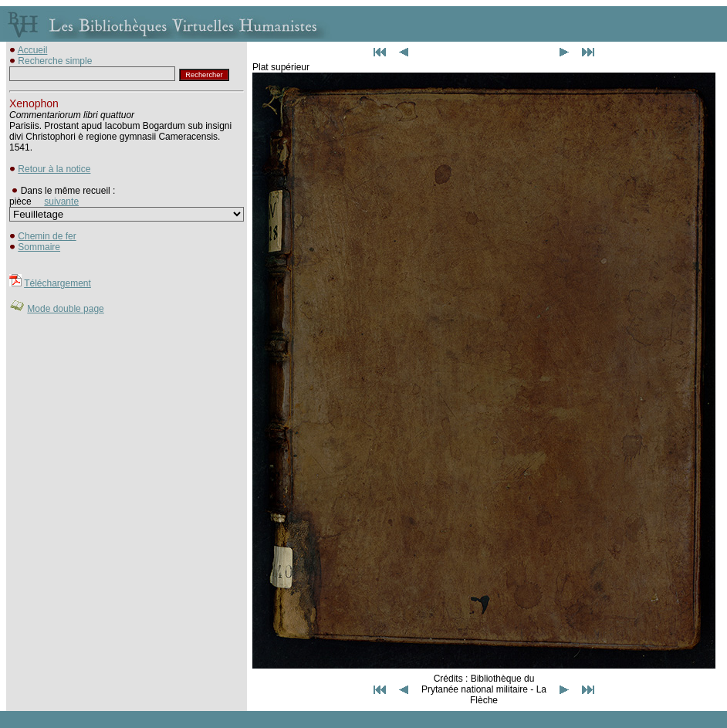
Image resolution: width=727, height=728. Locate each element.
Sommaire (39, 247)
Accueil (33, 50)
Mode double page (65, 309)
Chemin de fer (47, 236)
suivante (61, 201)
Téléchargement (57, 283)
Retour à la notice (54, 169)
